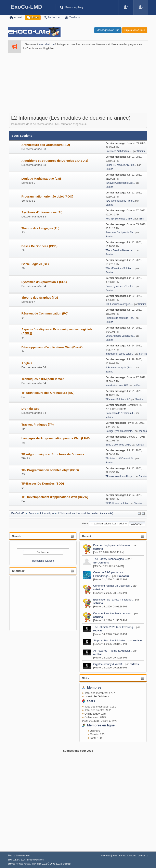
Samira (141, 151)
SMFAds (11, 864)
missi (141, 219)
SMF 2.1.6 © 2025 (17, 860)
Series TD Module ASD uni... (121, 165)
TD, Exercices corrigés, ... (119, 304)
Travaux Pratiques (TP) (37, 425)
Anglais (27, 363)
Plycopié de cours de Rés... (120, 318)
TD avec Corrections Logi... (120, 183)
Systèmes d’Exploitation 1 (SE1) (44, 282)
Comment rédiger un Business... (113, 586)
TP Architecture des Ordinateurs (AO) (48, 393)
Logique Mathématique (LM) (41, 179)
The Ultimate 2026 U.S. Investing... (114, 627)
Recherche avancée (43, 561)
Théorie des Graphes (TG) (40, 298)
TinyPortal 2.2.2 (39, 864)
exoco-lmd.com (47, 44)
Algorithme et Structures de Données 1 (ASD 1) (55, 161)
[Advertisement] (78, 86)
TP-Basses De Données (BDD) (43, 484)
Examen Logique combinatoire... (113, 545)
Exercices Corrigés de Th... (120, 233)
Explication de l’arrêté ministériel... (114, 600)
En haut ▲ (143, 856)
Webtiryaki (24, 856)
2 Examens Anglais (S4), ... (120, 368)
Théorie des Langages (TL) (40, 228)
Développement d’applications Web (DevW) (52, 347)
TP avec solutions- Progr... (120, 476)
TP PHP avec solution (118, 503)
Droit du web (30, 409)
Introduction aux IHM (117, 385)
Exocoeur (123, 576)
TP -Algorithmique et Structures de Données (53, 454)
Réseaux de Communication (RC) (45, 313)
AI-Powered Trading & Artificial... (113, 651)
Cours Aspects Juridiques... (120, 336)
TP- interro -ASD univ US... (120, 459)
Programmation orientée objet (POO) (47, 197)
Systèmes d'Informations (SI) (42, 212)
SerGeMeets (101, 563)
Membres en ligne (101, 725)
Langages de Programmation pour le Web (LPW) (55, 438)
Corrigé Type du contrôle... (120, 431)
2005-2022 (55, 864)
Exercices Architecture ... (119, 151)
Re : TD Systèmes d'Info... (120, 219)
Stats (85, 678)
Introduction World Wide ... (120, 354)
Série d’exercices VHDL (118, 445)
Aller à (85, 524)
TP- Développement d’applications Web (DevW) (55, 497)
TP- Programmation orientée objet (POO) (50, 470)
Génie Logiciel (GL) (35, 264)
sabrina (98, 549)
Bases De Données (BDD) (39, 246)
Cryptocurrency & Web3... (109, 664)
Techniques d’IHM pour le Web (43, 379)
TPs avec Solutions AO (118, 399)
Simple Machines (35, 860)
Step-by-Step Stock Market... (110, 640)
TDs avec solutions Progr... (120, 201)
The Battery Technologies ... (110, 559)
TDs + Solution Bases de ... (120, 250)
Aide (115, 856)
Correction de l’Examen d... (120, 413)
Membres (94, 687)
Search (16, 536)
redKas (98, 631)
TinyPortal (106, 856)
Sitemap (67, 864)
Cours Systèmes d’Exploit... (120, 286)
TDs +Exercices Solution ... (120, 268)
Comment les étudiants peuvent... (113, 613)
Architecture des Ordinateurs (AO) (46, 145)
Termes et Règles (127, 856)
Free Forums (25, 864)
